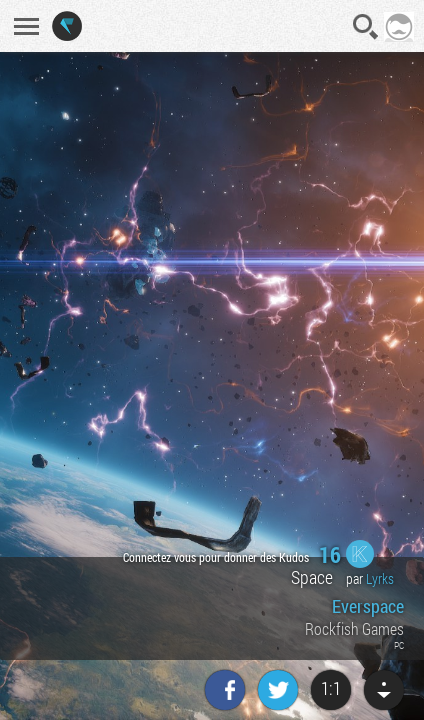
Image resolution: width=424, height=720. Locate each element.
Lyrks (380, 578)
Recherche (366, 27)
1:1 (331, 688)
